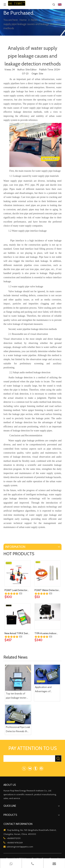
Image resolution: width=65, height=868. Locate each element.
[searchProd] (29, 758)
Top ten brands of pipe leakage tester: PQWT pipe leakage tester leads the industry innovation (16, 696)
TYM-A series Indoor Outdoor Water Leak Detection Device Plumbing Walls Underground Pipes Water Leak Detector (45, 633)
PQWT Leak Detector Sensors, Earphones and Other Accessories (18, 590)
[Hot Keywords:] (58, 758)
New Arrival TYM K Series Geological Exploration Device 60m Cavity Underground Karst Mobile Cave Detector (18, 633)
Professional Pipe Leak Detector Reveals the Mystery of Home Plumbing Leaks (18, 730)
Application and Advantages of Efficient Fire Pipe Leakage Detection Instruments (45, 690)
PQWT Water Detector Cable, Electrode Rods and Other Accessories (47, 590)
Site (41, 74)
